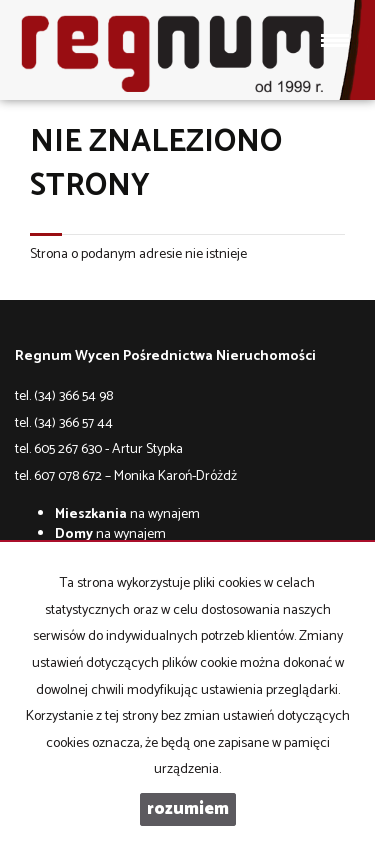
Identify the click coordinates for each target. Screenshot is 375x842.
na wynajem (127, 514)
